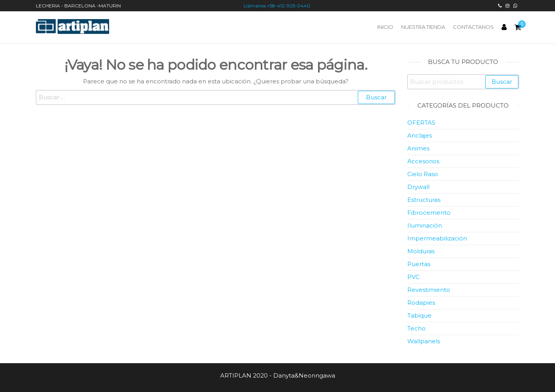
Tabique (419, 315)
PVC (414, 277)
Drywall (418, 187)
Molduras (421, 251)
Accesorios (423, 161)
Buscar (502, 82)
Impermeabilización (437, 238)
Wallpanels (424, 341)
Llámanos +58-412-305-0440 (277, 6)
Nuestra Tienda (423, 27)
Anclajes (420, 135)
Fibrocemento (429, 213)
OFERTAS (421, 123)
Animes (418, 148)
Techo (416, 328)
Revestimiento (429, 290)
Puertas (419, 264)
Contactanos (473, 27)
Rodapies (421, 303)
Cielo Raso (423, 174)
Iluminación (425, 225)
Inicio (385, 27)
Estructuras (424, 200)
